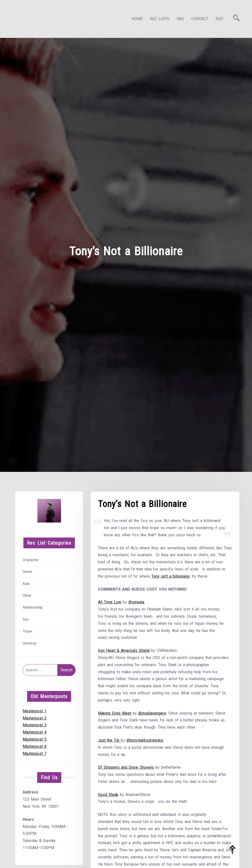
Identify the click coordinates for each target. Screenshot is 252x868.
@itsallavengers (152, 713)
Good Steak (108, 795)
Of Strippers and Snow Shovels (126, 767)
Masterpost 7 (35, 754)
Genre (27, 572)
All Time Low (110, 602)
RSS (219, 19)
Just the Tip (109, 740)
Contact (200, 19)
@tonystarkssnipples (145, 740)
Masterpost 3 (35, 725)
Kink (26, 584)
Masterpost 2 (35, 718)
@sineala (136, 602)
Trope (27, 631)
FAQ (180, 19)
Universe (30, 643)
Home (137, 19)
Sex (26, 619)
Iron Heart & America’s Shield (124, 651)
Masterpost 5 (35, 739)
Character (31, 560)
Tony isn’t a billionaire (170, 576)
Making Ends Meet (115, 713)
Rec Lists (160, 19)
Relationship (33, 607)
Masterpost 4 (35, 732)
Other (27, 596)
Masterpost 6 (35, 746)
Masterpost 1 (35, 711)
